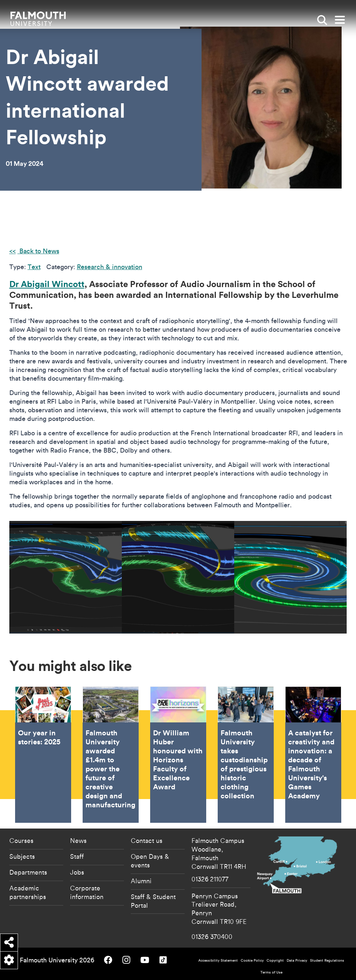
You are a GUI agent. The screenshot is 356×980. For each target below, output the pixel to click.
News (78, 840)
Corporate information (87, 892)
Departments (28, 872)
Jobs (77, 872)
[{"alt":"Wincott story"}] (66, 577)
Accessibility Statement (218, 960)
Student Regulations (327, 960)
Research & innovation (110, 267)
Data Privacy (297, 960)
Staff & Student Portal (153, 901)
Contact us (147, 840)
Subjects (22, 856)
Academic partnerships (28, 892)
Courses (21, 840)
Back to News (38, 251)
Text (34, 267)
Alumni (141, 881)
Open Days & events (150, 861)
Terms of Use (271, 972)
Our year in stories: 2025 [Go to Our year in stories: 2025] (43, 754)
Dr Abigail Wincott (47, 284)
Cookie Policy (252, 960)
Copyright (275, 960)
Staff (77, 856)
